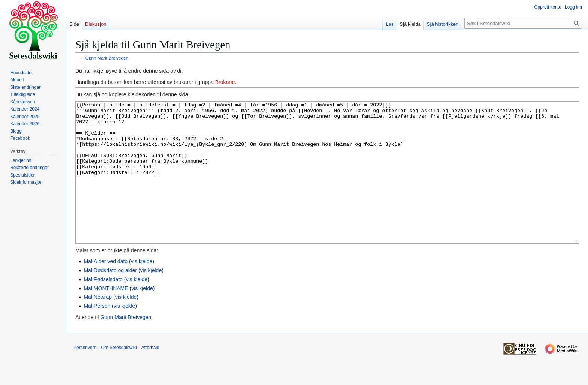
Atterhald (150, 376)
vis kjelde (142, 289)
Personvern (85, 376)
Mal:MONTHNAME (106, 316)
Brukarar (225, 82)
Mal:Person (97, 334)
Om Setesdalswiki (119, 376)
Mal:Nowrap (98, 325)
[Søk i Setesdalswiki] (523, 23)
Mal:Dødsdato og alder (110, 298)
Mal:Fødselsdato (103, 307)
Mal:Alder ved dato (106, 289)
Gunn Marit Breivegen (107, 58)
